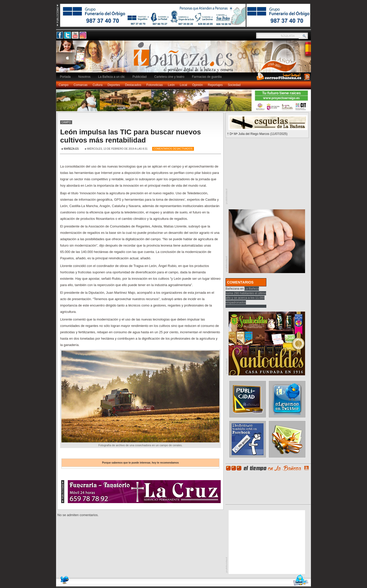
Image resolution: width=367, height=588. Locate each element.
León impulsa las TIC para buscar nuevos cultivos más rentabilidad (130, 136)
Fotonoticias (155, 85)
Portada (65, 77)
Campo (64, 85)
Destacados (133, 85)
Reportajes (215, 85)
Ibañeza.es (185, 59)
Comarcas (81, 85)
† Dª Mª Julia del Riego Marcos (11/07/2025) (257, 134)
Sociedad (234, 85)
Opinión (197, 85)
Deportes (114, 85)
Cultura (97, 85)
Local (184, 85)
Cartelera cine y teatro (169, 77)
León (171, 85)
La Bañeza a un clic (112, 77)
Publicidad (140, 77)
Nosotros (84, 77)
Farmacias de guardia (207, 77)
